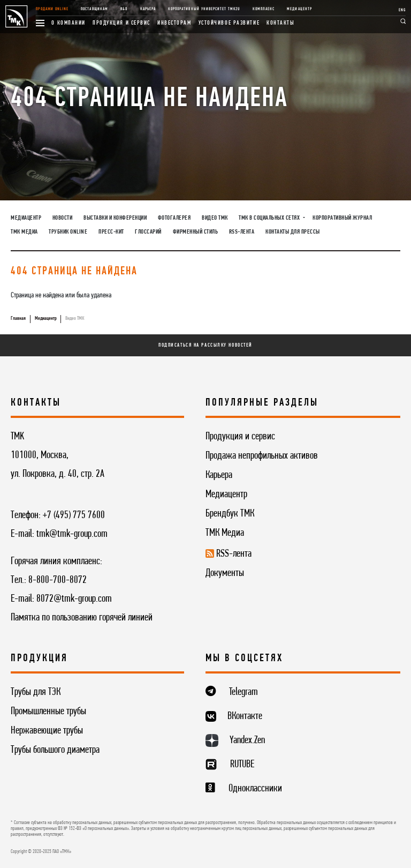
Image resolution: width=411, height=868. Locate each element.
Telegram (243, 692)
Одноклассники (255, 789)
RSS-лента (242, 232)
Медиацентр (299, 9)
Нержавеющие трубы (47, 731)
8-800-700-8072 (58, 580)
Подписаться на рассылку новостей (205, 345)
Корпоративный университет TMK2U (204, 9)
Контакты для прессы (293, 232)
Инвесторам (174, 23)
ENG (402, 10)
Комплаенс (264, 9)
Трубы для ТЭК (36, 692)
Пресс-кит (111, 232)
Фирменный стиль (196, 232)
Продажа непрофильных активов (262, 456)
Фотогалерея (174, 218)
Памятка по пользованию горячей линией (82, 618)
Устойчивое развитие (229, 23)
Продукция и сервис (121, 23)
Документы (225, 573)
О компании (68, 23)
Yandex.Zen (247, 740)
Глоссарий (148, 232)
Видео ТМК (215, 218)
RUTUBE (242, 765)
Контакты (280, 23)
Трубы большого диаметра (55, 750)
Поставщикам (94, 9)
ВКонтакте (245, 716)
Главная (18, 319)
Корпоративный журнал (342, 218)
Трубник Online (68, 232)
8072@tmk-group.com (74, 599)
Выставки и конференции (115, 218)
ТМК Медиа (24, 232)
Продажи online (52, 9)
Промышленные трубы (48, 712)
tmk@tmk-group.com (72, 534)
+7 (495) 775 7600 (74, 515)
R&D (124, 9)
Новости (63, 218)
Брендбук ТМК (230, 514)
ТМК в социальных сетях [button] (270, 218)
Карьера (148, 9)
